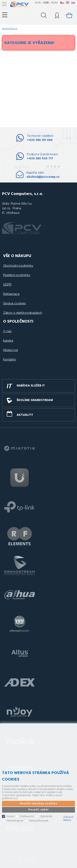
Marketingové (15, 821)
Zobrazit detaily (68, 818)
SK (73, 2)
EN (68, 2)
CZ (62, 2)
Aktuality (25, 415)
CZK (46, 3)
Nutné (10, 816)
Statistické (46, 816)
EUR (38, 3)
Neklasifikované (39, 821)
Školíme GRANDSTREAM (35, 400)
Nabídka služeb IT (31, 386)
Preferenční (27, 816)
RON (55, 3)
